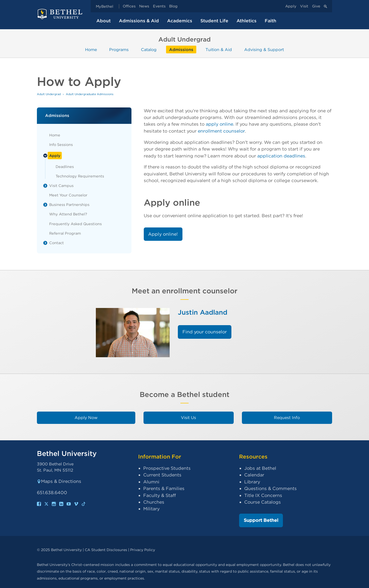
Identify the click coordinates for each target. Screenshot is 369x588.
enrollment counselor (221, 131)
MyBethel (105, 6)
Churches (154, 502)
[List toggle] (45, 156)
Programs (119, 49)
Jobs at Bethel (260, 468)
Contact (57, 243)
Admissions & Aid (139, 21)
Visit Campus (61, 186)
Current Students (162, 475)
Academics (180, 21)
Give (316, 6)
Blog (173, 6)
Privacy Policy (143, 550)
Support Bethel (261, 520)
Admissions (181, 49)
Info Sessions (61, 144)
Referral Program (65, 233)
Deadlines (65, 167)
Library (252, 482)
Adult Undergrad (49, 94)
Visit (304, 6)
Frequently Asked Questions (75, 224)
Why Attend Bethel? (68, 214)
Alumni (151, 482)
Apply (291, 6)
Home (91, 49)
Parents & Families (164, 488)
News (144, 6)
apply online (219, 124)
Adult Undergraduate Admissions (90, 94)
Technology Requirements (80, 176)
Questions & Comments (270, 488)
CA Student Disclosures (106, 550)
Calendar (254, 475)
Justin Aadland (203, 312)
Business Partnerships (69, 205)
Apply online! (163, 234)
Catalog (149, 49)
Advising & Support (264, 49)
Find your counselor (205, 332)
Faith (270, 21)
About (104, 21)
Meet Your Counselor (68, 195)
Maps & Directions (59, 481)
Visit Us (188, 418)
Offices (129, 6)
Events (159, 6)
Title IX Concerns (263, 495)
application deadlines (281, 156)
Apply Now (86, 418)
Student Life (214, 21)
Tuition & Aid (219, 49)
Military (151, 509)
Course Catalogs (263, 502)
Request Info (287, 418)
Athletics (247, 21)
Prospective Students (167, 468)
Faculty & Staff (160, 495)
